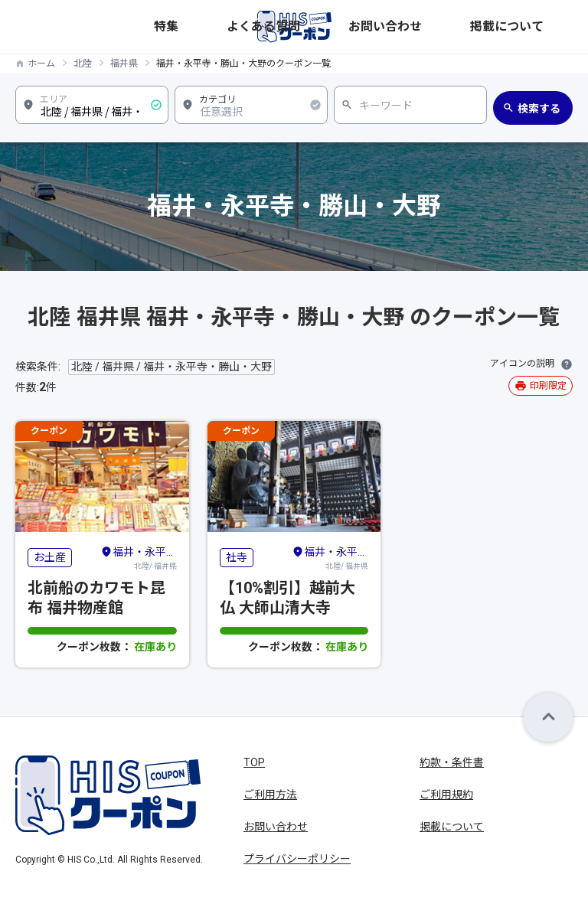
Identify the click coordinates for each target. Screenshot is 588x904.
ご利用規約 (446, 795)
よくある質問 (408, 26)
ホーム (41, 64)
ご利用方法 (270, 795)
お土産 (50, 557)
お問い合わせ (475, 26)
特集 (361, 26)
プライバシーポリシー (297, 859)
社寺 (237, 557)
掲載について (543, 26)
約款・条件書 (452, 762)
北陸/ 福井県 (139, 557)
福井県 (124, 64)
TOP (254, 762)
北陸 (83, 64)
